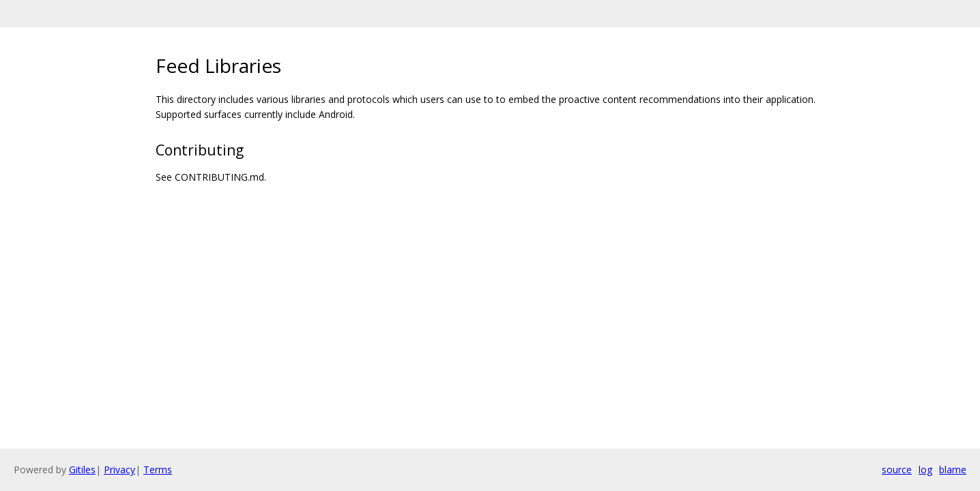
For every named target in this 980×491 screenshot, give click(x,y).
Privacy (119, 470)
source (897, 470)
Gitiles (82, 470)
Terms (158, 470)
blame (953, 470)
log (925, 470)
